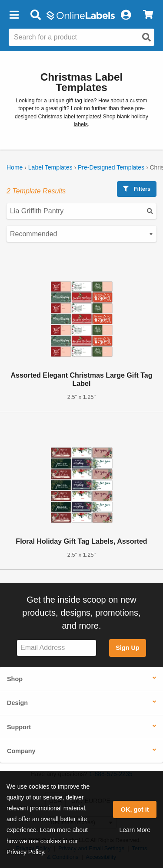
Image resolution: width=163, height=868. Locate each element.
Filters (137, 189)
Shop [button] (15, 679)
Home (15, 167)
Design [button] (17, 703)
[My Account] (126, 15)
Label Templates (50, 167)
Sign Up (127, 648)
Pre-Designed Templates (111, 167)
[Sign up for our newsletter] (57, 648)
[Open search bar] (35, 15)
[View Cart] (148, 15)
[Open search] (146, 37)
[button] (14, 15)
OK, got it (135, 809)
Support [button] (19, 727)
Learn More (135, 830)
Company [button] (21, 751)
